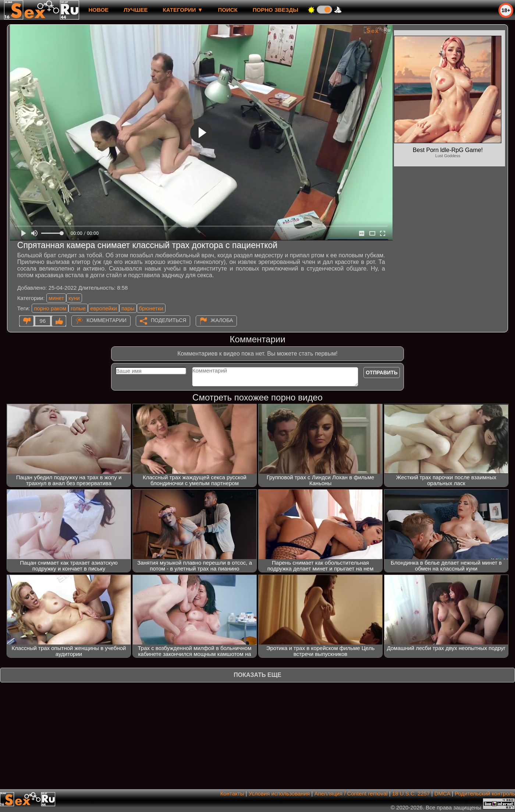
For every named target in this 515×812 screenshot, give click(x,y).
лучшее (136, 10)
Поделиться (168, 320)
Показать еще (257, 675)
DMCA (442, 793)
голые (78, 308)
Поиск (228, 10)
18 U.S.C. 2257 (411, 793)
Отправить (382, 373)
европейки (104, 308)
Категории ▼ (183, 10)
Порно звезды (276, 10)
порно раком (50, 308)
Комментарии (106, 320)
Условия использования (279, 793)
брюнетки (151, 308)
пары (128, 308)
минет (56, 298)
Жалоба (222, 320)
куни (74, 298)
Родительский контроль (485, 793)
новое (98, 10)
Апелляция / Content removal (351, 793)
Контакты (232, 793)
